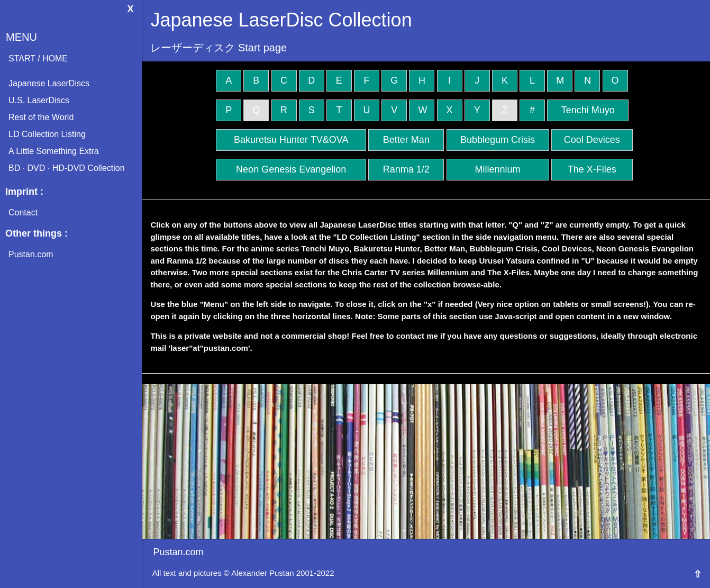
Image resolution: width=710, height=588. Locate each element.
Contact (23, 212)
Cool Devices (592, 140)
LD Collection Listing (47, 134)
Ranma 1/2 (406, 169)
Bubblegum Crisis (498, 140)
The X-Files (592, 169)
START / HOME (38, 58)
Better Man (406, 140)
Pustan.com (31, 254)
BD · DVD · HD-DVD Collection (67, 168)
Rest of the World (41, 117)
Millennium (498, 169)
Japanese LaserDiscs (49, 83)
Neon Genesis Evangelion (291, 169)
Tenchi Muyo (588, 110)
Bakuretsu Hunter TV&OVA (291, 140)
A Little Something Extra (54, 151)
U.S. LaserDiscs (39, 100)
